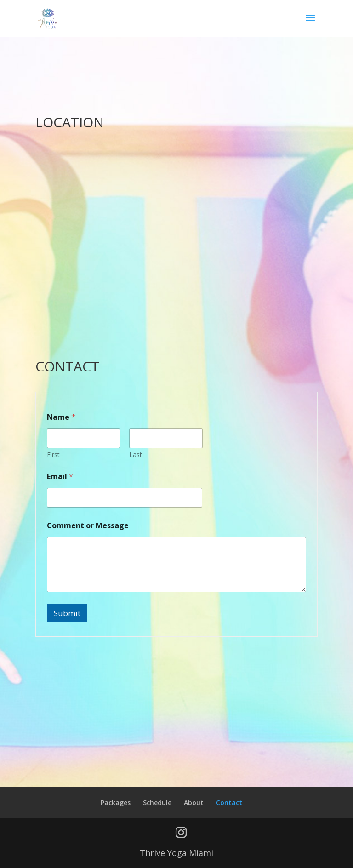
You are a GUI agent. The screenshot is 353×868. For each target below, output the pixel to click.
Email (60, 477)
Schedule (157, 802)
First (53, 454)
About (194, 802)
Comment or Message (88, 526)
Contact (229, 802)
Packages (116, 802)
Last (136, 454)
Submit (67, 613)
